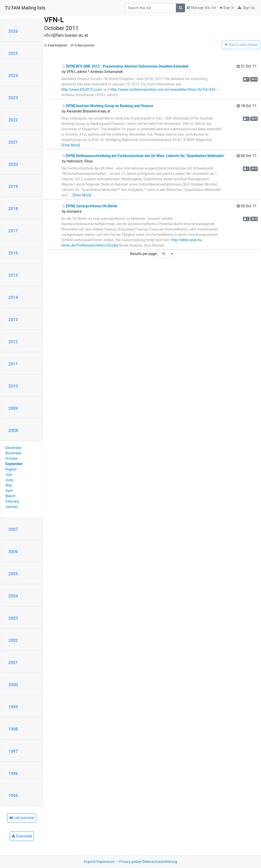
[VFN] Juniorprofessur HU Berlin (90, 206)
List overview (22, 818)
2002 (13, 640)
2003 (13, 618)
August (11, 469)
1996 (13, 773)
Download (22, 836)
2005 (13, 574)
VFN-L (54, 20)
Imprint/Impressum (99, 862)
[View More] (71, 145)
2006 (13, 552)
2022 (13, 120)
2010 (13, 386)
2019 (13, 186)
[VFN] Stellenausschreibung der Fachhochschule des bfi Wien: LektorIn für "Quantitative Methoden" (143, 156)
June (9, 480)
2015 (13, 275)
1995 (13, 796)
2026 (13, 31)
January (12, 507)
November (14, 453)
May (9, 485)
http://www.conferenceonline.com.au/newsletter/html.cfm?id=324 (163, 90)
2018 (13, 209)
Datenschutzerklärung (160, 862)
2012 (13, 342)
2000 (13, 685)
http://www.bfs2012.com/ (82, 90)
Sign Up (246, 8)
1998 (13, 729)
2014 (13, 297)
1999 (13, 707)
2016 (13, 253)
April (9, 491)
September (14, 464)
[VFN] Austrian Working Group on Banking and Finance (108, 106)
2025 (13, 53)
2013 (13, 320)
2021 (13, 142)
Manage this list (201, 8)
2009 (13, 408)
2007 (13, 529)
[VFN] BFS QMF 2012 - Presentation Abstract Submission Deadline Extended (125, 66)
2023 (13, 98)
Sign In (227, 8)
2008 (13, 430)
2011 (13, 364)
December (14, 448)
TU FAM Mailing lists (25, 8)
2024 (13, 75)
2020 (13, 164)
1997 (13, 751)
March (10, 496)
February (12, 501)
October (12, 458)
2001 (13, 662)
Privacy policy (130, 862)
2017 (13, 231)
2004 (13, 596)
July (9, 475)
